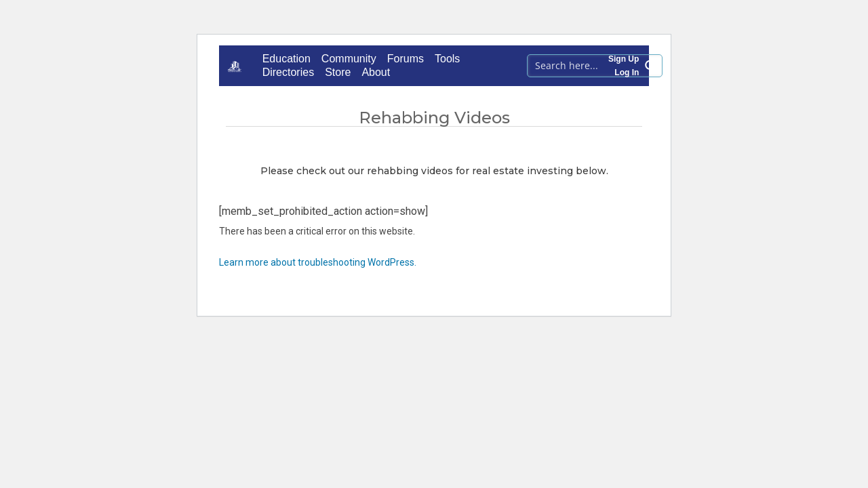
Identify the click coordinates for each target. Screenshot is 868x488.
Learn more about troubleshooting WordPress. (318, 262)
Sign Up (624, 59)
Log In (627, 73)
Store (338, 72)
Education (287, 59)
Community (349, 59)
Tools (447, 59)
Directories (288, 72)
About (376, 72)
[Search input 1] (584, 64)
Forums (406, 59)
